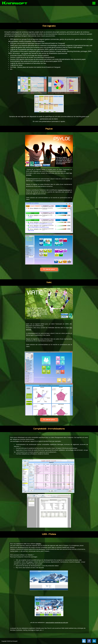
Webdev (38, 544)
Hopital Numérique (64, 190)
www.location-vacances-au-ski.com (57, 623)
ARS (34, 194)
